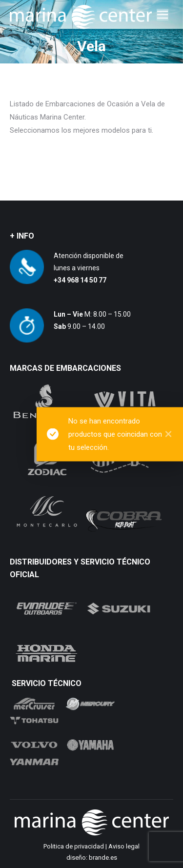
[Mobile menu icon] (163, 15)
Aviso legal (124, 846)
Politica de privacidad (74, 846)
